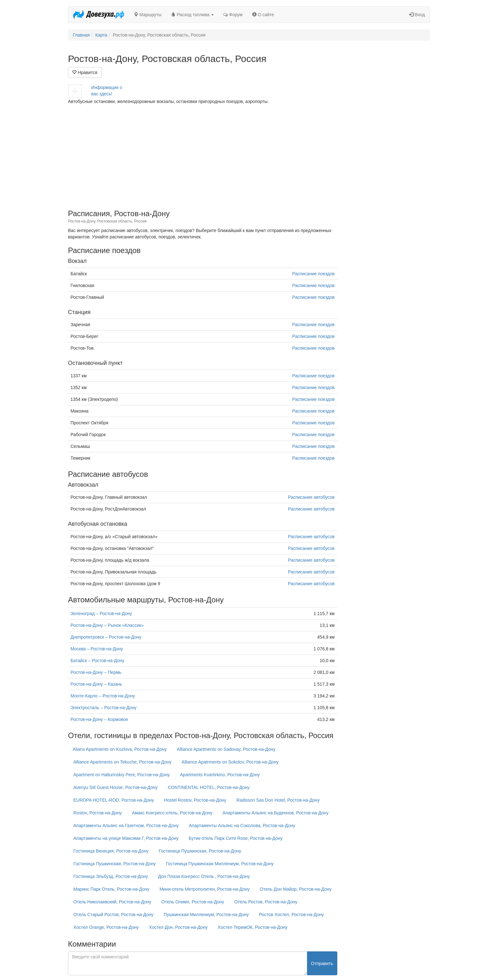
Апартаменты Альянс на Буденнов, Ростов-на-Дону (276, 813)
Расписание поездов (313, 274)
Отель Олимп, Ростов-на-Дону (193, 902)
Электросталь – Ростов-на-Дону (104, 708)
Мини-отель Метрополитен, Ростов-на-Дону (205, 889)
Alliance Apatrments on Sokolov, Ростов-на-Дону (230, 762)
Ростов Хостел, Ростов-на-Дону (291, 915)
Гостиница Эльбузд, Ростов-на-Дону (111, 876)
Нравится (85, 72)
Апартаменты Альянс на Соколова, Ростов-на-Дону (242, 826)
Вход (417, 15)
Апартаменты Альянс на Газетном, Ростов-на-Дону (126, 826)
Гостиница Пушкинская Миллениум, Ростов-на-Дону (220, 864)
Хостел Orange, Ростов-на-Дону (106, 927)
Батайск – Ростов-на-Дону (97, 661)
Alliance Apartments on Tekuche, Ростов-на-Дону (122, 762)
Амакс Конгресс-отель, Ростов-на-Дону (172, 813)
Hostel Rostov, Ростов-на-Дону (195, 800)
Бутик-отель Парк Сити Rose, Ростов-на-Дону (236, 838)
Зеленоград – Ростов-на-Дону (101, 613)
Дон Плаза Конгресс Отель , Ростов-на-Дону (204, 876)
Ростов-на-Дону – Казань (96, 684)
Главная (81, 35)
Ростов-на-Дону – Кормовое (99, 719)
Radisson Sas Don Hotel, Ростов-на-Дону (278, 800)
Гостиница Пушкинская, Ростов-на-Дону (200, 851)
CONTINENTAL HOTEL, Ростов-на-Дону (209, 787)
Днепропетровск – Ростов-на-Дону (106, 637)
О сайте (263, 15)
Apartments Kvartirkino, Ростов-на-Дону (220, 775)
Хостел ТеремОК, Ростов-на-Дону (253, 927)
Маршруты (148, 15)
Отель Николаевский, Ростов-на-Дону (112, 902)
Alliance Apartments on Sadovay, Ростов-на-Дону (226, 749)
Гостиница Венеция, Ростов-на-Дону (111, 851)
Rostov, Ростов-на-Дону (98, 813)
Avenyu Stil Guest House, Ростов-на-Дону (115, 787)
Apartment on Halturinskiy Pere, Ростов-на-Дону (122, 775)
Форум (233, 15)
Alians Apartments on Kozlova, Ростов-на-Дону (120, 749)
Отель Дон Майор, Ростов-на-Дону (296, 889)
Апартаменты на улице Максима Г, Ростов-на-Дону (126, 838)
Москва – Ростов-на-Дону (97, 649)
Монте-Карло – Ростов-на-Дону (103, 696)
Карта (101, 35)
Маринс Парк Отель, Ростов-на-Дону (111, 889)
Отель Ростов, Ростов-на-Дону (266, 902)
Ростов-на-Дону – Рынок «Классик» (107, 625)
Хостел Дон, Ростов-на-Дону (178, 927)
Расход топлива (193, 15)
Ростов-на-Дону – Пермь (96, 672)
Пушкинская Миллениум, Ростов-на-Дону (206, 915)
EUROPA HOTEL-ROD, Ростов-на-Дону (114, 800)
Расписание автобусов (311, 497)
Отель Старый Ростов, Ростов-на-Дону (113, 915)
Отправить (322, 963)
